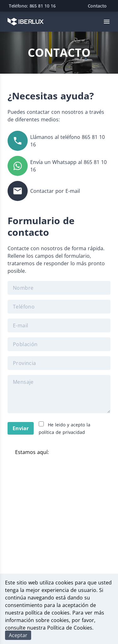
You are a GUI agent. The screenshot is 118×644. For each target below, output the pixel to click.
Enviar (21, 428)
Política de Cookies (70, 628)
